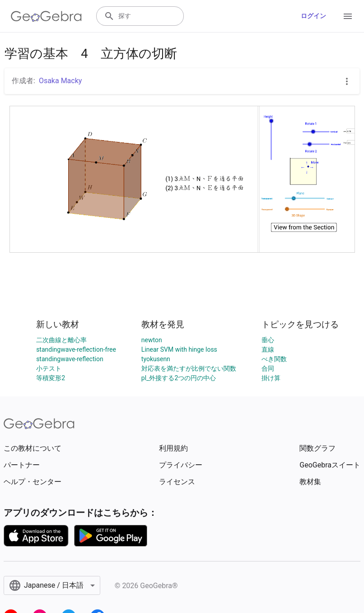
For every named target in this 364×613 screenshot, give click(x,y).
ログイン (313, 16)
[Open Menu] (348, 16)
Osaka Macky (60, 81)
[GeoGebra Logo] (46, 16)
